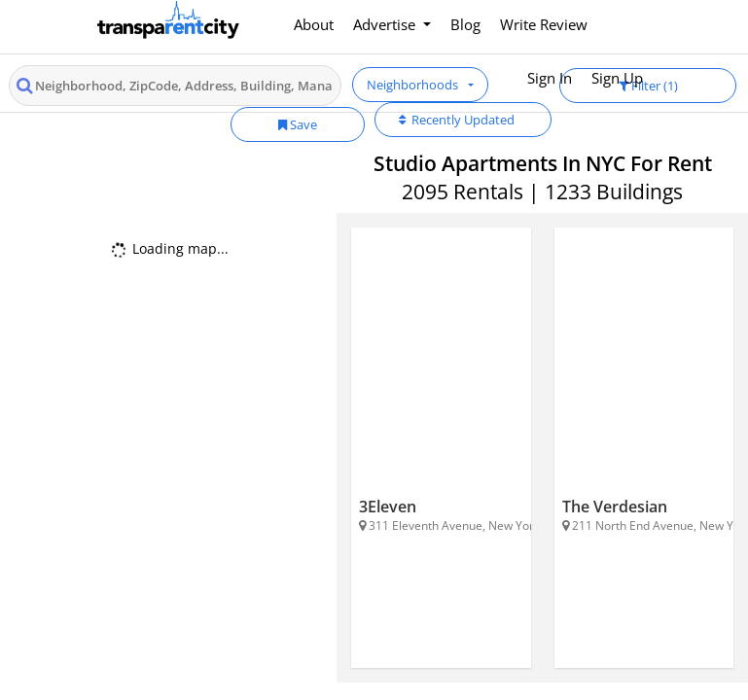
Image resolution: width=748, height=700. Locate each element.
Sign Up (617, 78)
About (314, 24)
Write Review (544, 24)
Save (298, 124)
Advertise (386, 24)
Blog (465, 24)
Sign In (550, 78)
